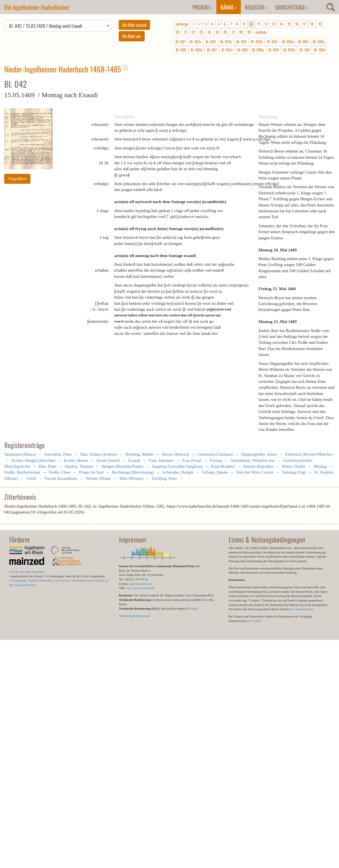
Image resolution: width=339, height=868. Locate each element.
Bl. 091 (180, 42)
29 (249, 32)
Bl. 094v (288, 42)
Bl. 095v (319, 42)
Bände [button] (229, 7)
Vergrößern (17, 179)
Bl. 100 (305, 50)
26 (225, 32)
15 (289, 24)
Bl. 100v (320, 50)
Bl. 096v (197, 50)
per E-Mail (254, 621)
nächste (261, 32)
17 (304, 24)
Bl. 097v (227, 50)
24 (209, 32)
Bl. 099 (274, 50)
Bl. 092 (211, 42)
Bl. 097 (212, 50)
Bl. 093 (241, 42)
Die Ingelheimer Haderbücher (37, 7)
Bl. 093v (257, 42)
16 (297, 24)
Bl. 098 (242, 50)
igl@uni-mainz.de (140, 584)
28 (241, 32)
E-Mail (192, 608)
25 (217, 32)
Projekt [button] (202, 7)
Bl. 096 (181, 50)
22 (193, 32)
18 (312, 24)
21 (186, 32)
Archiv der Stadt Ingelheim (28, 572)
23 (201, 32)
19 (320, 24)
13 (274, 24)
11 (259, 24)
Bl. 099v (289, 50)
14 (281, 24)
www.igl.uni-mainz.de (140, 588)
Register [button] (256, 7)
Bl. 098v (258, 50)
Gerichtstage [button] (292, 7)
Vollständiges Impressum (135, 616)
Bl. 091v (196, 42)
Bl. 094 (272, 42)
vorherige (182, 24)
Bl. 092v (226, 42)
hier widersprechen (302, 609)
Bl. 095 (303, 42)
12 (266, 24)
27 (233, 32)
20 (178, 32)
